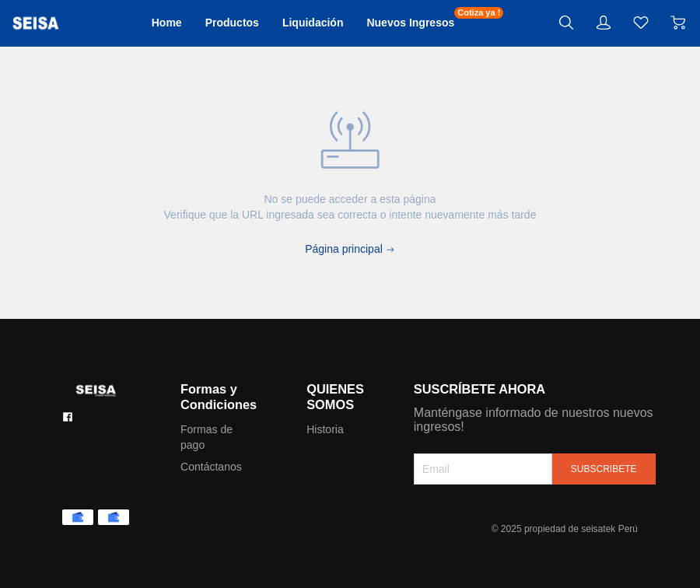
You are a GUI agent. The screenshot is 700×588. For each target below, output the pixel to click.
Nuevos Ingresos (420, 22)
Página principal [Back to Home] (350, 249)
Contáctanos (216, 467)
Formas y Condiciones (224, 397)
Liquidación (317, 23)
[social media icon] (68, 417)
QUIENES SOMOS (350, 397)
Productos (233, 23)
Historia (339, 429)
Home (164, 23)
